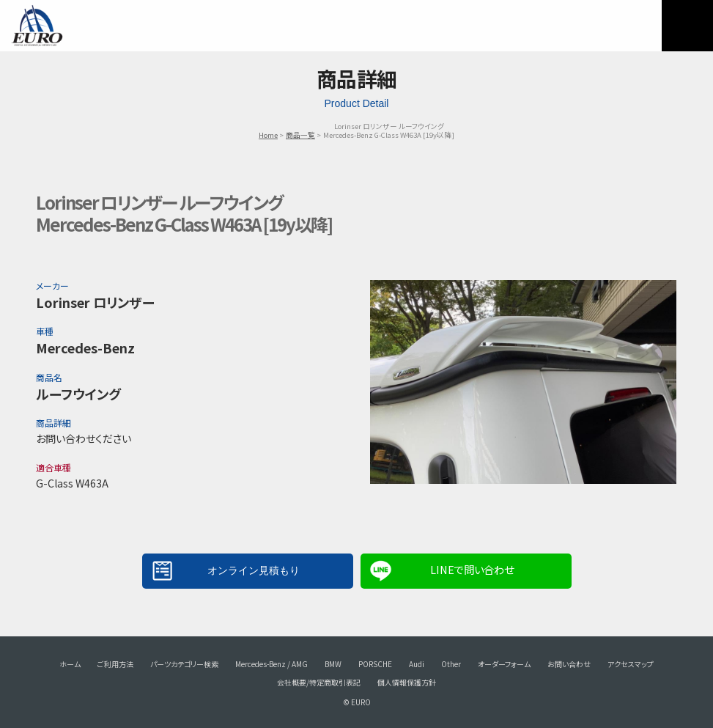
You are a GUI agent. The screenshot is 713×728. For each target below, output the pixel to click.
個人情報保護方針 (407, 682)
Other (451, 664)
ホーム (70, 664)
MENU (687, 26)
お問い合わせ (569, 664)
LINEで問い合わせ (472, 569)
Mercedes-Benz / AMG (271, 664)
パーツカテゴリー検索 (184, 664)
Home (268, 135)
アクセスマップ (631, 664)
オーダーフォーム (504, 664)
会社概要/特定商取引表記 (319, 682)
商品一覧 (300, 135)
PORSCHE (375, 664)
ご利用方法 (115, 664)
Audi (417, 664)
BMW (333, 664)
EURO (37, 26)
